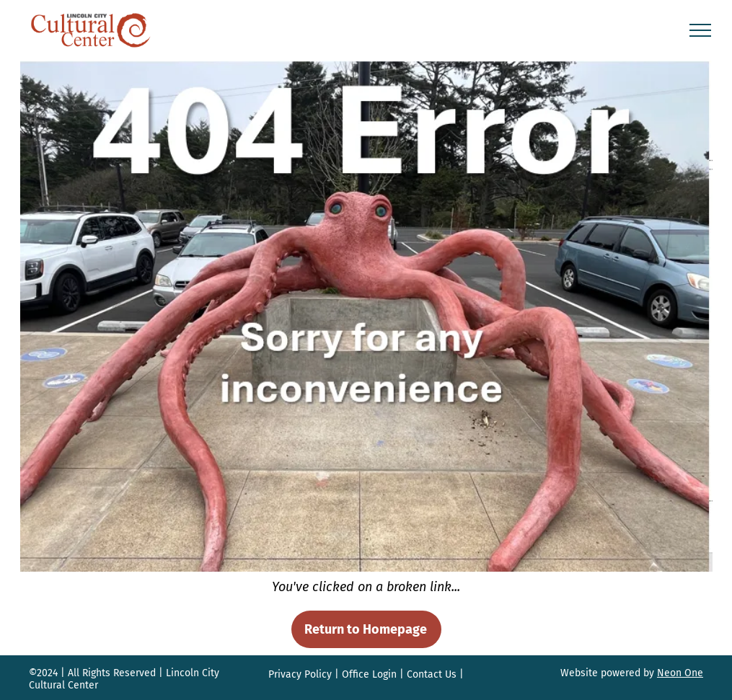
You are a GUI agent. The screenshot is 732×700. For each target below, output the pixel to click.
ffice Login (373, 674)
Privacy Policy (300, 674)
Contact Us (432, 674)
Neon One (680, 673)
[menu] (700, 30)
